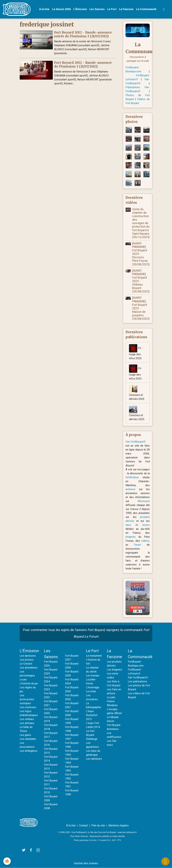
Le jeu (23, 679)
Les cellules (27, 719)
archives (130, 489)
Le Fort (112, 9)
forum (138, 545)
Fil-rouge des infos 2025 (135, 372)
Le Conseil (26, 664)
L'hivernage (93, 687)
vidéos (145, 541)
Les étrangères (29, 751)
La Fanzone (126, 9)
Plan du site (98, 825)
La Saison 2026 (61, 9)
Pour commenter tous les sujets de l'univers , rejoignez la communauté (86, 633)
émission (144, 501)
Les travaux (93, 676)
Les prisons (27, 660)
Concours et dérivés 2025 (137, 413)
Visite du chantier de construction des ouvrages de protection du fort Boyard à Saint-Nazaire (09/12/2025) (141, 223)
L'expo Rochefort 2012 (92, 715)
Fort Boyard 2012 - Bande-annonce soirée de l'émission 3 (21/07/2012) (83, 34)
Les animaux (27, 723)
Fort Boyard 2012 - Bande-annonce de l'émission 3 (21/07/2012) (83, 64)
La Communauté (146, 9)
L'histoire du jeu (29, 683)
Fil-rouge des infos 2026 (135, 352)
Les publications (137, 681)
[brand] (17, 9)
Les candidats (28, 739)
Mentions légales (119, 825)
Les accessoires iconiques (27, 699)
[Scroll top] (165, 861)
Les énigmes (114, 670)
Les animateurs (29, 668)
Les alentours (94, 759)
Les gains (25, 735)
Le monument (94, 656)
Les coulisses (28, 707)
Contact (83, 825)
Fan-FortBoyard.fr (136, 442)
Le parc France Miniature (112, 701)
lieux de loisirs (138, 525)
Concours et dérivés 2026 (137, 393)
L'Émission (80, 9)
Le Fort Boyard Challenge (92, 735)
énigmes (131, 537)
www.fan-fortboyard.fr (127, 832)
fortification (132, 477)
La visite (91, 691)
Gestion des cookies (86, 863)
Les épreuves (28, 656)
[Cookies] (7, 861)
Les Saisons (97, 9)
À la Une (44, 9)
